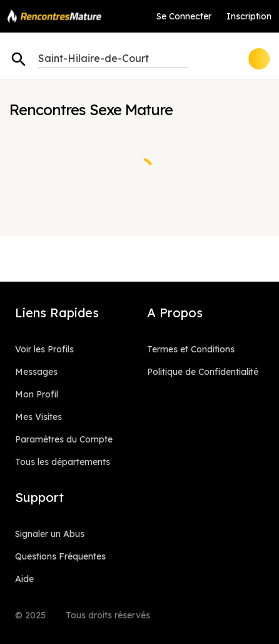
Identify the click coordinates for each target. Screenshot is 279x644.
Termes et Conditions (191, 349)
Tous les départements (63, 462)
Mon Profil (37, 394)
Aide (24, 579)
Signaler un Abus (50, 534)
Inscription (249, 16)
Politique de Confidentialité (203, 372)
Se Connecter (184, 16)
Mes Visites (38, 417)
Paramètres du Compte (64, 439)
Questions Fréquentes (60, 556)
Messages (36, 372)
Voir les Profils (44, 349)
